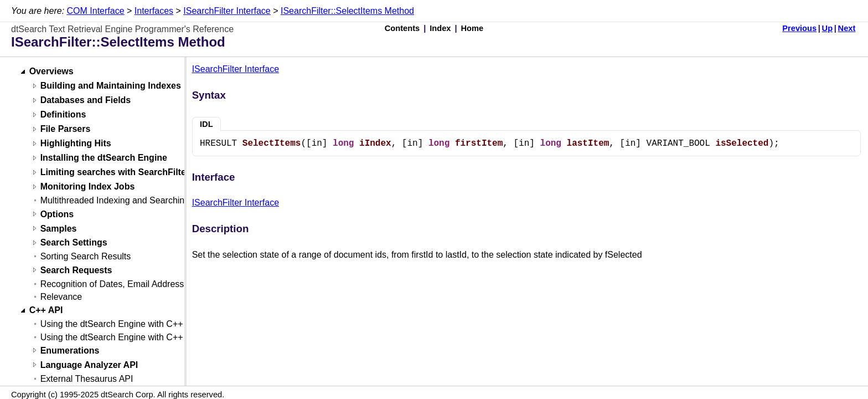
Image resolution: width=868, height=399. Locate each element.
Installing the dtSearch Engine (104, 158)
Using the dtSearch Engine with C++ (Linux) (126, 337)
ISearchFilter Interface (227, 11)
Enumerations (70, 351)
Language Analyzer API (89, 365)
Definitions (63, 115)
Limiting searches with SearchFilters (117, 173)
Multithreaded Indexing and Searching (115, 200)
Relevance (61, 297)
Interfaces (154, 11)
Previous (799, 28)
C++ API (46, 311)
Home (472, 28)
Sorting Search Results (86, 256)
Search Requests (76, 270)
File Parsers (66, 129)
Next (847, 28)
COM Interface (96, 11)
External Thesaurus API (87, 379)
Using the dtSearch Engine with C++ (112, 324)
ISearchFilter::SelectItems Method (347, 11)
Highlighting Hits (76, 144)
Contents (402, 28)
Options (57, 214)
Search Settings (74, 243)
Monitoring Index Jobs (88, 187)
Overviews (51, 72)
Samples (59, 229)
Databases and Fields (86, 101)
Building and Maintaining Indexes (111, 86)
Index (440, 28)
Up (828, 28)
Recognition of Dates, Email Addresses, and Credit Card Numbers (170, 284)
